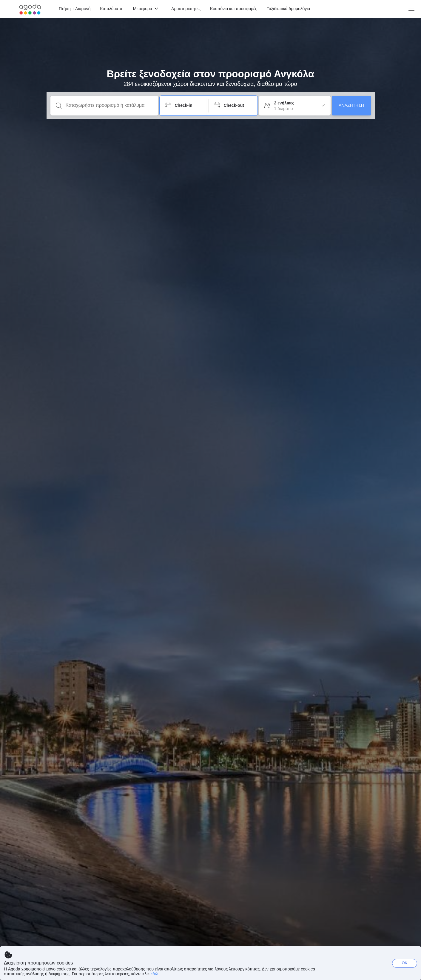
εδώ (154, 974)
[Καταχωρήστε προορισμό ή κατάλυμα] (109, 105)
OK (405, 963)
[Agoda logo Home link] (30, 9)
